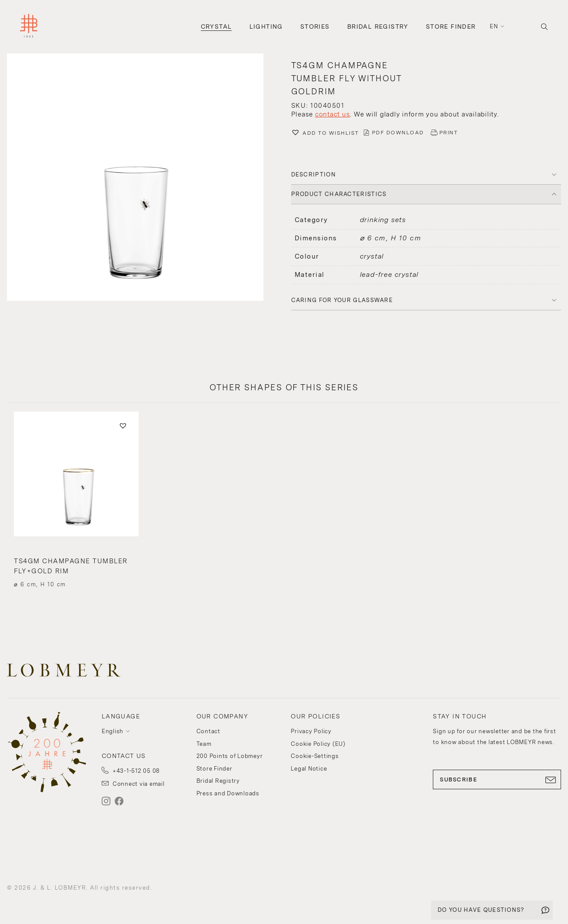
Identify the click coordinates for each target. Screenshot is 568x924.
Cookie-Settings (315, 756)
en (494, 26)
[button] (142, 178)
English (113, 731)
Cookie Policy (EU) (318, 744)
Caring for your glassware (342, 300)
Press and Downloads (228, 793)
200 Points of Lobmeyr (230, 756)
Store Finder (451, 27)
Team (204, 744)
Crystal (216, 27)
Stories (315, 27)
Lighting (266, 27)
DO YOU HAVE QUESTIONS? (481, 910)
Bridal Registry (378, 27)
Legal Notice (309, 769)
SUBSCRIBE (497, 780)
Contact (208, 731)
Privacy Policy (311, 731)
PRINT (449, 133)
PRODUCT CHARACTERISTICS (339, 194)
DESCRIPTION (314, 174)
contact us (333, 114)
